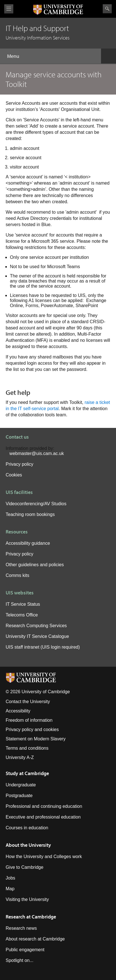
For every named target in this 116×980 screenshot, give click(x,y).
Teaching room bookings (30, 514)
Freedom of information (29, 720)
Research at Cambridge (31, 917)
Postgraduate (19, 796)
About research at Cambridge (35, 939)
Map (10, 889)
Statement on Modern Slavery (36, 739)
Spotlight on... (20, 960)
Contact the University (28, 702)
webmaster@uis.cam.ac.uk (36, 453)
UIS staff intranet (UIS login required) (43, 647)
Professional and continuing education (44, 806)
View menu (9, 9)
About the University (28, 845)
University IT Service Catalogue (37, 636)
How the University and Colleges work (44, 857)
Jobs (10, 878)
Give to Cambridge (24, 867)
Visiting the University (27, 899)
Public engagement (25, 950)
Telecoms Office (22, 615)
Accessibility (18, 711)
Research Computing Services (36, 626)
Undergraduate (21, 785)
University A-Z (20, 757)
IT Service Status (23, 604)
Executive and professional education (43, 817)
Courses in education (27, 828)
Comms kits (18, 575)
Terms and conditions (27, 748)
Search (107, 9)
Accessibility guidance (28, 543)
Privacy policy (20, 464)
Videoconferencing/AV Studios (36, 504)
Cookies (14, 475)
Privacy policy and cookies (32, 729)
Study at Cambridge (27, 773)
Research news (21, 928)
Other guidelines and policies (35, 565)
